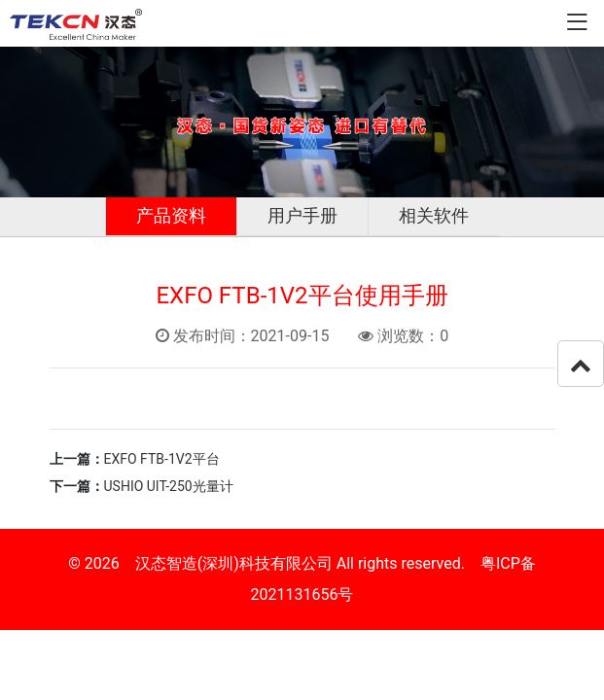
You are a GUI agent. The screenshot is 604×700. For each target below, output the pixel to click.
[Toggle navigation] (577, 24)
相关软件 (434, 215)
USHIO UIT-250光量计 (169, 486)
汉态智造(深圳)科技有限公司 (234, 563)
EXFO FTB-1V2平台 (162, 459)
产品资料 (171, 215)
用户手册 (302, 215)
